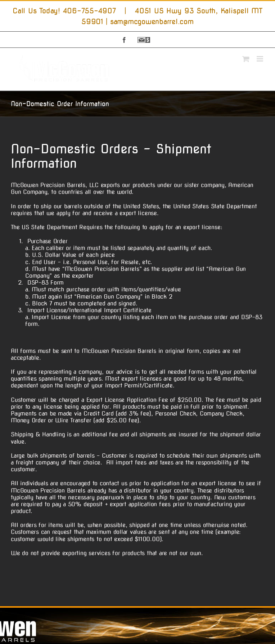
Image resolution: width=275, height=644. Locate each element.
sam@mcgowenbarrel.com (152, 22)
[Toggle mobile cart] (246, 59)
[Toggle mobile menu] (260, 59)
